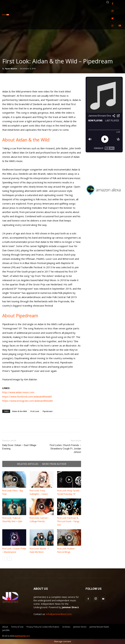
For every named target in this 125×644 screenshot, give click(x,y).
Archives (66, 627)
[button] (108, 2)
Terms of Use (17, 627)
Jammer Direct (80, 627)
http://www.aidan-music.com (18, 392)
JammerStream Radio (99, 627)
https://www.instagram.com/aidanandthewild (27, 401)
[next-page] (10, 559)
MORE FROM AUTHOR (54, 464)
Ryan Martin (11, 69)
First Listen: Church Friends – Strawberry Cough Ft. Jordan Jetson (65, 449)
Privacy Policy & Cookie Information (43, 627)
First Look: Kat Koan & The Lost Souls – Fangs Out (68, 521)
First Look (35, 411)
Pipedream (48, 411)
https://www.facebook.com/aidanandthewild (27, 396)
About (5, 627)
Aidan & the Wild (20, 411)
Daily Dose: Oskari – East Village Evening (19, 447)
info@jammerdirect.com (59, 614)
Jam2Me (6, 630)
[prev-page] (4, 559)
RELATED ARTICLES (28, 464)
